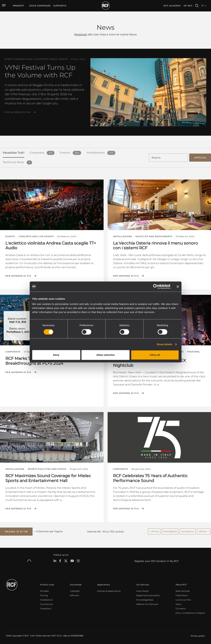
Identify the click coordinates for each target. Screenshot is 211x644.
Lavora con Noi (183, 599)
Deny (56, 355)
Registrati (81, 34)
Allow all (155, 355)
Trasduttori (46, 608)
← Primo (154, 531)
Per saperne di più (18, 112)
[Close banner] (178, 287)
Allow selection (105, 355)
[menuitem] (40, 6)
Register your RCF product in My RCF (157, 561)
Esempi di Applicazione (109, 591)
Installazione (46, 599)
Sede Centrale (183, 591)
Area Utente (142, 591)
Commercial (46, 604)
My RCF (188, 6)
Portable (44, 591)
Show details (165, 344)
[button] (16, 531)
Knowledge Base (145, 599)
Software (74, 595)
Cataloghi (75, 591)
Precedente (170, 531)
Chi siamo (181, 608)
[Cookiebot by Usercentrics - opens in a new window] (156, 287)
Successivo (188, 531)
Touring (44, 595)
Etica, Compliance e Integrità (190, 613)
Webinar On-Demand (147, 604)
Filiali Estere (182, 595)
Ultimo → (204, 531)
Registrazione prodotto (148, 595)
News (178, 604)
